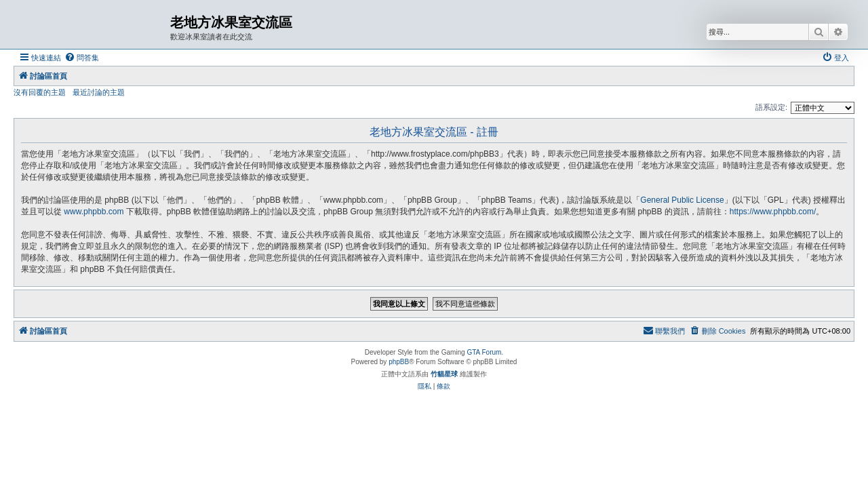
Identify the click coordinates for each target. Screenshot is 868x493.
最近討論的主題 (99, 92)
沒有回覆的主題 (40, 92)
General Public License (682, 200)
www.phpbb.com (94, 212)
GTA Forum (484, 352)
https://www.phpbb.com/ (773, 212)
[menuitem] (82, 58)
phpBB (399, 362)
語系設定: (771, 107)
